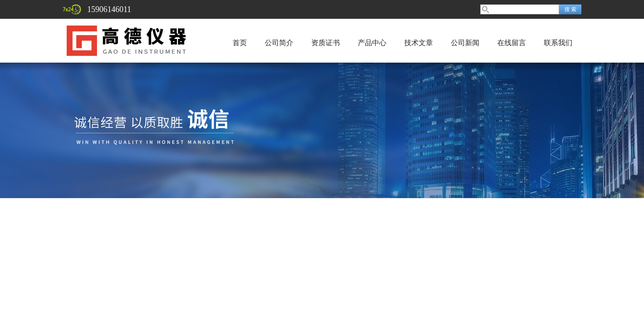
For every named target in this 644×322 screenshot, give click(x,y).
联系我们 (558, 43)
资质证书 (326, 43)
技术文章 (419, 43)
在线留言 (512, 43)
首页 (240, 43)
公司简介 (279, 43)
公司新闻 (465, 43)
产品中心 (372, 43)
